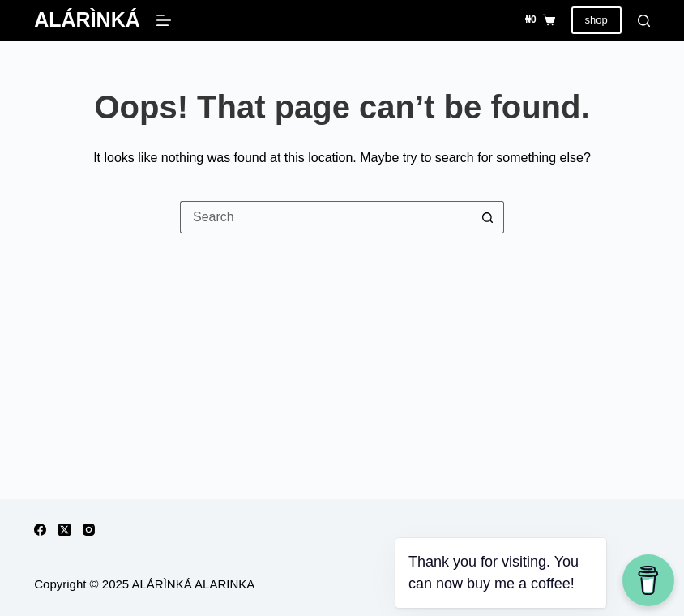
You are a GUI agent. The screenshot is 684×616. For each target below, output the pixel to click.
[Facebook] (40, 530)
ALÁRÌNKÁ (87, 19)
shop (596, 20)
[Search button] (488, 217)
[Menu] (164, 20)
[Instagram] (89, 530)
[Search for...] (326, 217)
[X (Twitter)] (64, 530)
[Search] (644, 21)
